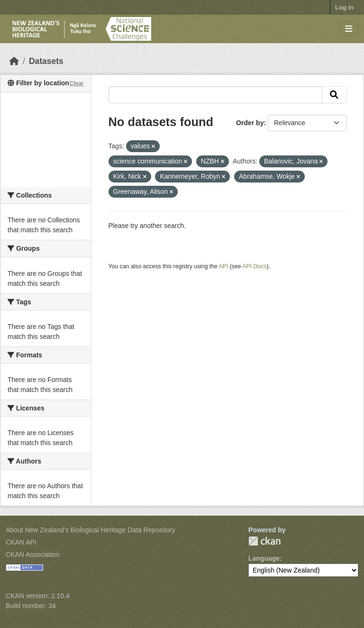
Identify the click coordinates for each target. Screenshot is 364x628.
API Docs (254, 266)
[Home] (14, 61)
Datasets (46, 61)
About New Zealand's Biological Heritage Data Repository (91, 530)
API (224, 266)
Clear (76, 83)
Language (264, 558)
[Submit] (334, 95)
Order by (250, 123)
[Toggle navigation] (349, 29)
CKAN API (21, 542)
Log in (344, 7)
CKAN (264, 541)
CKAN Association (33, 555)
